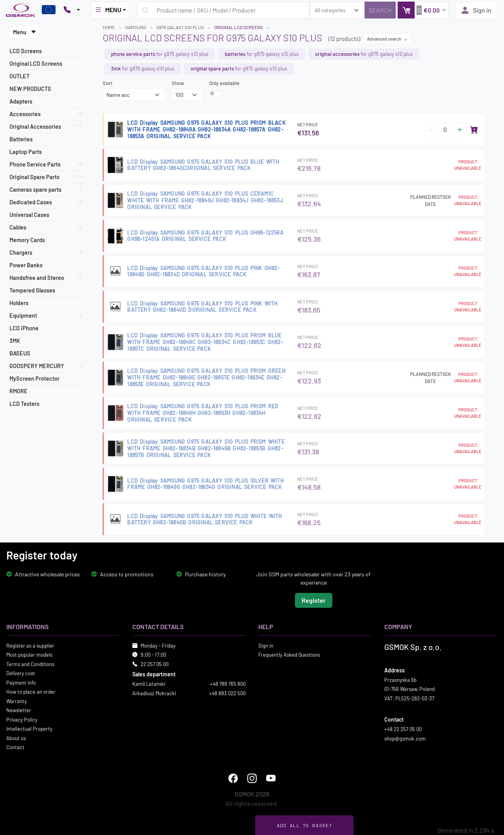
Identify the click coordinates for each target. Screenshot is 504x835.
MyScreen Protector (34, 379)
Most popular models (29, 655)
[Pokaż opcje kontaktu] (72, 10)
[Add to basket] (474, 130)
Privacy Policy (22, 720)
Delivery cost (21, 673)
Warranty (17, 701)
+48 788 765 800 (228, 684)
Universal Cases (29, 215)
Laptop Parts (26, 152)
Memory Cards (27, 240)
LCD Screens (26, 51)
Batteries (21, 139)
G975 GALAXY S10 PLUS (180, 27)
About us (16, 738)
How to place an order (31, 692)
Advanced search (387, 39)
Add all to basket (305, 825)
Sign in (476, 10)
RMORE (19, 391)
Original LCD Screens (36, 64)
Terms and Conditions (30, 664)
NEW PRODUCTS (30, 89)
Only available (224, 83)
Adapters (21, 101)
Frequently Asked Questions (289, 655)
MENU (108, 10)
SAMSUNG (136, 27)
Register (314, 600)
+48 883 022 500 (227, 693)
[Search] (380, 10)
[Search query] (223, 10)
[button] (423, 10)
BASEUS (20, 353)
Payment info (21, 683)
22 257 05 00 (155, 664)
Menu (25, 32)
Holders (19, 303)
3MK (15, 341)
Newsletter (19, 710)
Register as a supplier (30, 646)
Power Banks (26, 265)
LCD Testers (24, 404)
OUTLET (19, 76)
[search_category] (337, 10)
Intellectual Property (29, 729)
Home (109, 27)
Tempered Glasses (32, 290)
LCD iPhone (24, 328)
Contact (15, 747)
